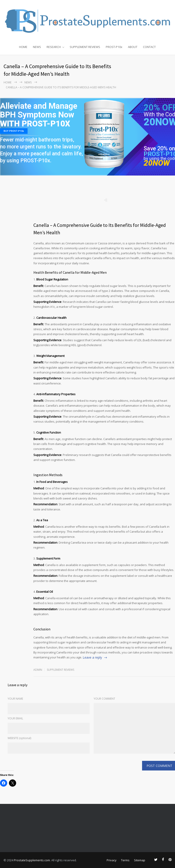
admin (38, 670)
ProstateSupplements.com (32, 860)
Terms (125, 860)
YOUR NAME (15, 699)
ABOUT (133, 47)
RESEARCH (54, 47)
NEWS (37, 47)
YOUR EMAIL (15, 718)
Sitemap (140, 860)
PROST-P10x (114, 47)
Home (8, 82)
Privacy (112, 860)
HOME (23, 47)
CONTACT (149, 47)
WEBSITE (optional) (19, 738)
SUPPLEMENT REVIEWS (85, 47)
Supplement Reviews (60, 670)
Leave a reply (92, 657)
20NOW (157, 163)
